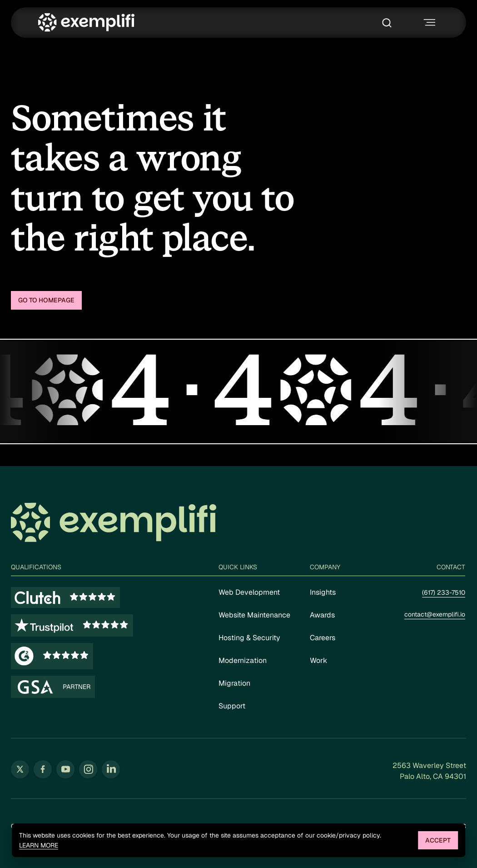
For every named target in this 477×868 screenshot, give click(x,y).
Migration (234, 683)
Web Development (249, 592)
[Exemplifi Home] (86, 23)
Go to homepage (46, 300)
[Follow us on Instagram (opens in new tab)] (88, 769)
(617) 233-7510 (444, 592)
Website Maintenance (254, 615)
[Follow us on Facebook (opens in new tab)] (43, 769)
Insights (323, 592)
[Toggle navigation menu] (428, 23)
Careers (323, 638)
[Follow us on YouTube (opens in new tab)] (65, 769)
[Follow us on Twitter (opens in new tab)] (20, 769)
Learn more (39, 845)
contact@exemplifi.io (435, 614)
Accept (438, 840)
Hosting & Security (249, 638)
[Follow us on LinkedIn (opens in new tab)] (111, 769)
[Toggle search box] (389, 23)
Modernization (243, 660)
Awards (322, 615)
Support (232, 706)
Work (318, 660)
